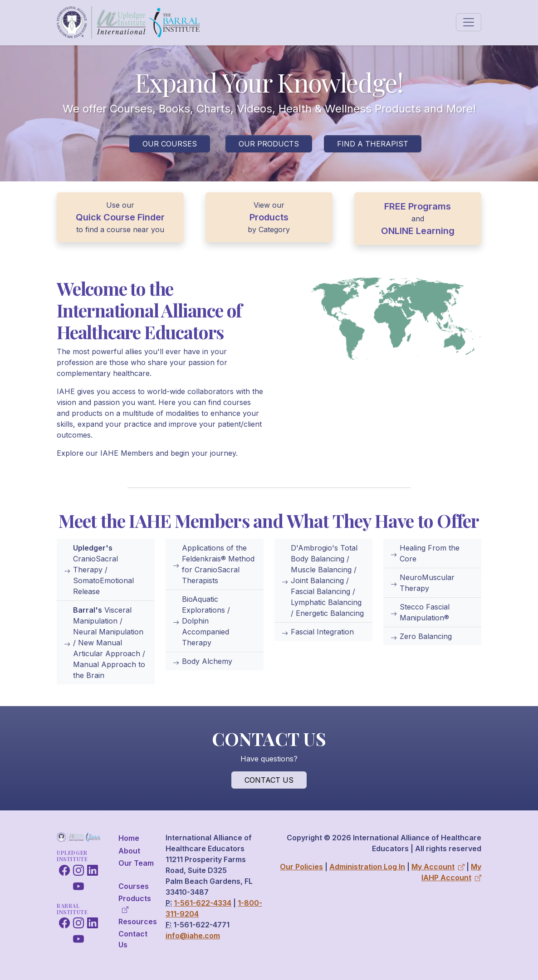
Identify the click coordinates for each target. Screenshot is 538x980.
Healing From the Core (425, 553)
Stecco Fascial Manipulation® (420, 612)
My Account (438, 867)
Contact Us (133, 939)
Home (129, 838)
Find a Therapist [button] (373, 144)
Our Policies (301, 867)
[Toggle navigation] (469, 22)
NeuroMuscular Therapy (423, 583)
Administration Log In (367, 867)
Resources (138, 921)
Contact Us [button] (269, 780)
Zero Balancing (421, 636)
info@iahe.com (193, 936)
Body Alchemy (203, 661)
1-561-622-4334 (203, 903)
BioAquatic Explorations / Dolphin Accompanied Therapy (201, 621)
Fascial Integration (318, 632)
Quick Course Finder (120, 217)
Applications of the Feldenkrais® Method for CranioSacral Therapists (214, 564)
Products (269, 217)
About (129, 851)
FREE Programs (418, 206)
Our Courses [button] (170, 144)
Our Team (136, 863)
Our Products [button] (269, 144)
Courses (134, 886)
